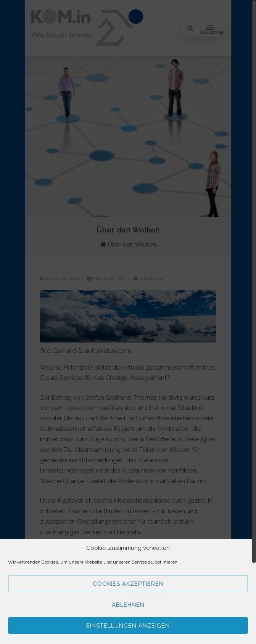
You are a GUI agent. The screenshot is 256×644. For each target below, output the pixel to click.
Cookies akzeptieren (128, 584)
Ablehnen (128, 605)
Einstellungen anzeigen (128, 626)
